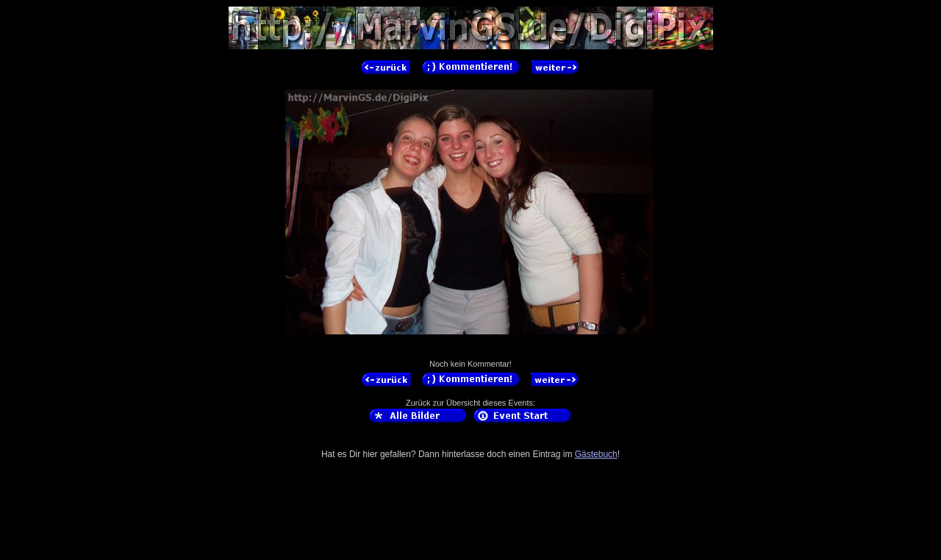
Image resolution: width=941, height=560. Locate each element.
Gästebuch (596, 454)
